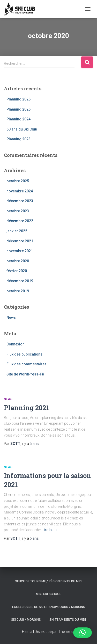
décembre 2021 (20, 241)
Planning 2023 (18, 139)
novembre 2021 (20, 251)
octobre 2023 (18, 211)
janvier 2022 (17, 231)
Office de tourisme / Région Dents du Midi (48, 581)
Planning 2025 (18, 109)
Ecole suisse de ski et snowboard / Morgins (49, 607)
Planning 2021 (27, 408)
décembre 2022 (20, 221)
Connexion (16, 344)
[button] (83, 633)
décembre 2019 (20, 281)
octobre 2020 (18, 261)
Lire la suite (51, 530)
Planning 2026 (18, 99)
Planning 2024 (18, 119)
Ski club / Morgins (26, 620)
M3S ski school (48, 594)
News (11, 317)
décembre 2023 (20, 201)
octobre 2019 (18, 291)
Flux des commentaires (27, 364)
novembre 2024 (20, 191)
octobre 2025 (18, 181)
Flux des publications (24, 354)
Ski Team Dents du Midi (68, 620)
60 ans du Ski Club (22, 129)
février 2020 (17, 271)
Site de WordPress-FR (25, 374)
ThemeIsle (67, 632)
